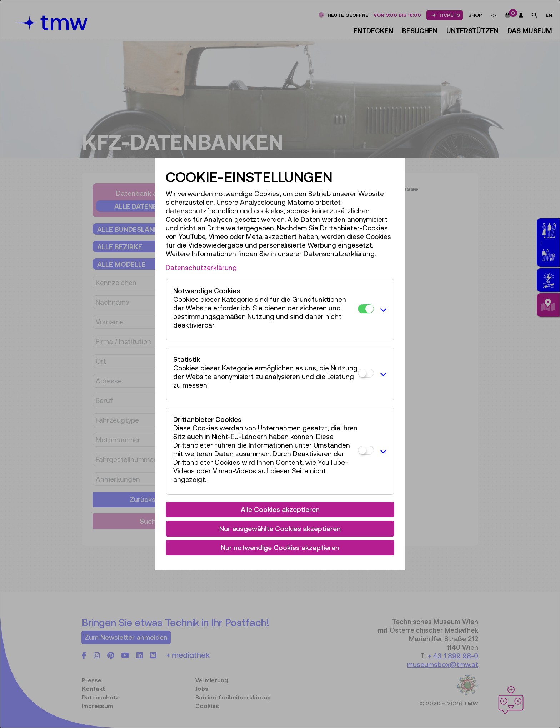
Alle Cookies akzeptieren (280, 509)
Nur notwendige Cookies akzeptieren (280, 548)
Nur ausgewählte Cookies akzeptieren (280, 529)
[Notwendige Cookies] (366, 309)
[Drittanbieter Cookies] (366, 450)
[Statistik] (366, 373)
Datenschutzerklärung (201, 268)
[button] (382, 310)
